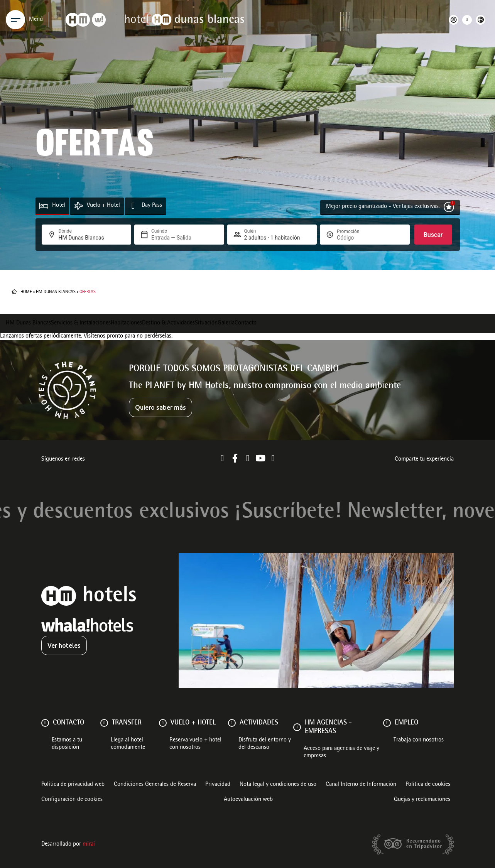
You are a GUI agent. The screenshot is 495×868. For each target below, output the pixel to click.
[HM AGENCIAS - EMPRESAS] (297, 727)
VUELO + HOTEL (193, 723)
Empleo (406, 723)
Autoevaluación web (248, 800)
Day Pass (152, 206)
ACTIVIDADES (259, 723)
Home (26, 292)
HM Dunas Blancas (56, 292)
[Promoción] (355, 238)
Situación (206, 323)
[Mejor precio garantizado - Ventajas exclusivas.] (449, 207)
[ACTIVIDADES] (232, 723)
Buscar (433, 235)
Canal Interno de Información (361, 785)
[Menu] (15, 20)
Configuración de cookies (72, 800)
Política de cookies (428, 785)
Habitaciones (126, 323)
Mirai (89, 844)
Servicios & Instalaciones (81, 323)
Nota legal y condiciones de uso (278, 785)
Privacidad (218, 785)
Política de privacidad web (73, 785)
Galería (226, 323)
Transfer (127, 723)
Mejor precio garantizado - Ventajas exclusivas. (383, 207)
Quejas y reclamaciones (422, 800)
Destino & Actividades (168, 323)
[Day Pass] (133, 206)
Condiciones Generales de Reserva (155, 785)
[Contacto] (45, 723)
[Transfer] (104, 723)
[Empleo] (387, 723)
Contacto (246, 323)
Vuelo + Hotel (103, 206)
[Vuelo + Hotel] (79, 206)
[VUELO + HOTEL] (163, 723)
